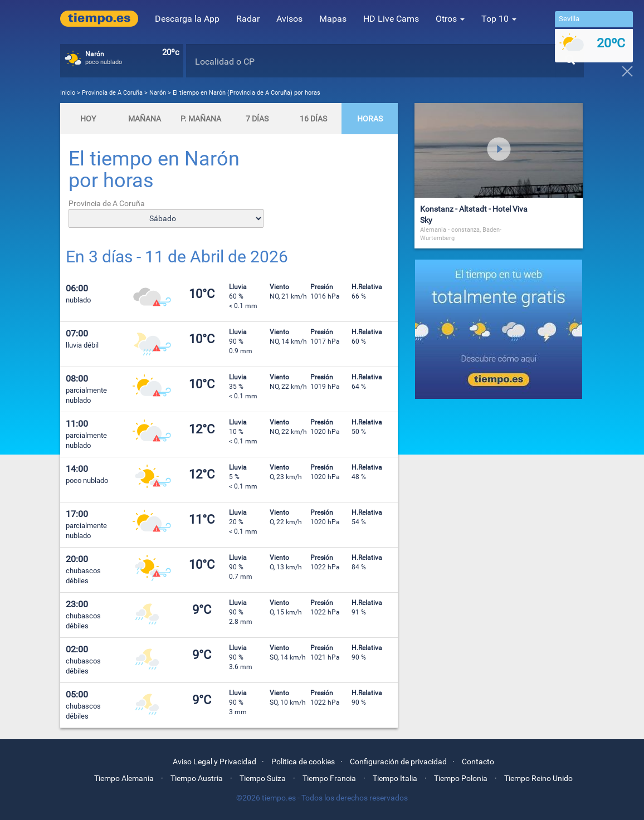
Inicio (68, 93)
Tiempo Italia (395, 778)
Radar (248, 19)
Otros (450, 19)
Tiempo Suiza (263, 778)
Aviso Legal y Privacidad (214, 762)
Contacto (478, 762)
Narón (158, 93)
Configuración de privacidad (398, 762)
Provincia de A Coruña (113, 93)
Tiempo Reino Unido (538, 778)
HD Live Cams (391, 19)
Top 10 (499, 19)
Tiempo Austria (197, 778)
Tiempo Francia (329, 778)
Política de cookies (303, 762)
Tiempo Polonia (461, 778)
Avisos (289, 19)
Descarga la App (187, 19)
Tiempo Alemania (124, 778)
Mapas (333, 19)
